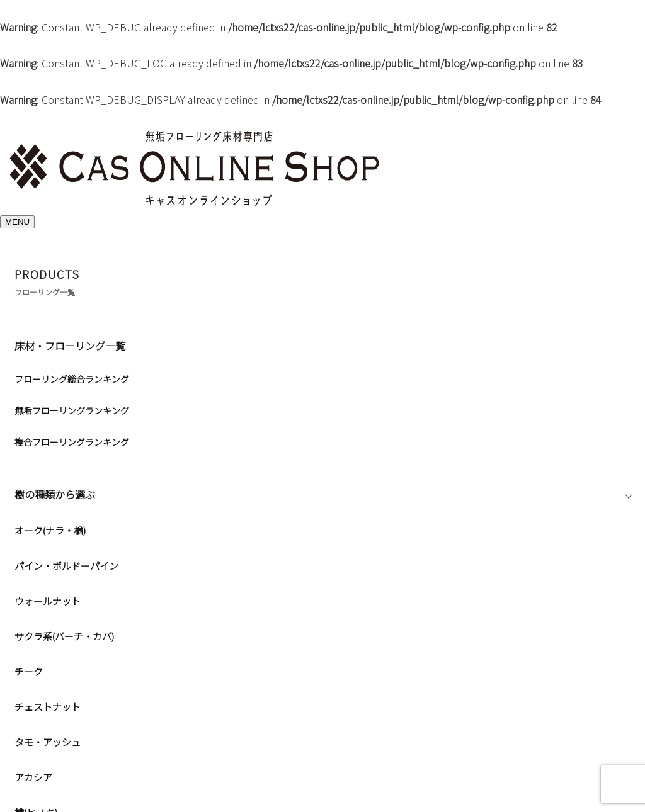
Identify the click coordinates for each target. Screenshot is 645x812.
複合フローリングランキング (72, 442)
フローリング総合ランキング (72, 379)
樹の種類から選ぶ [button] (72, 494)
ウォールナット (48, 601)
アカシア (33, 777)
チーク (29, 671)
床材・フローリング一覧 (70, 346)
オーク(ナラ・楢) (50, 530)
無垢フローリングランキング (72, 410)
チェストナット (48, 707)
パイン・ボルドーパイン (66, 566)
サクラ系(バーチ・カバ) (64, 636)
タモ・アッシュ (48, 742)
